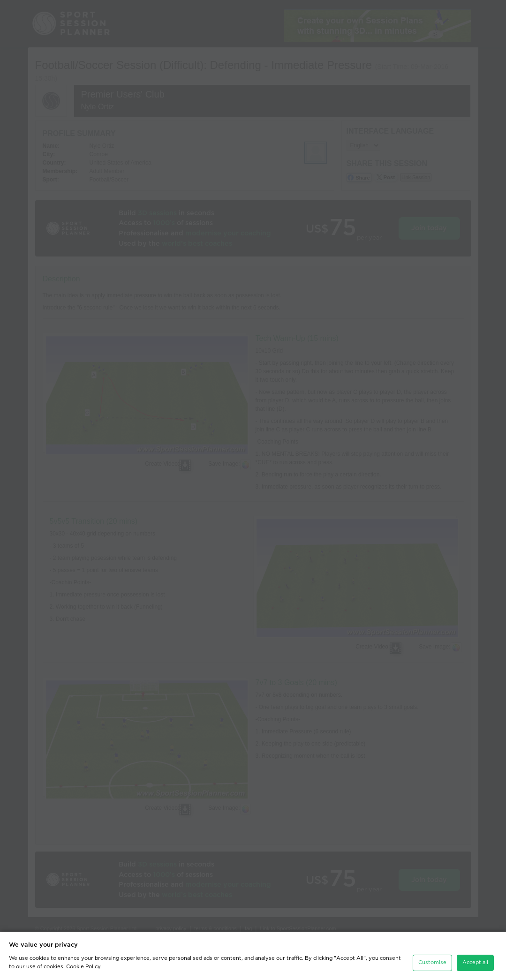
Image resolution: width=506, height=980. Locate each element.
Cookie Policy (83, 967)
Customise (432, 962)
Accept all (475, 962)
